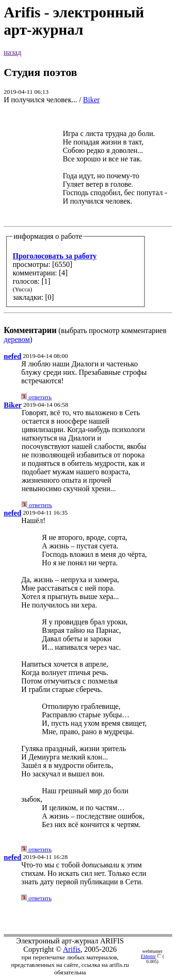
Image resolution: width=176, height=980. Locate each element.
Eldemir (148, 956)
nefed (12, 356)
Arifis (72, 949)
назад (12, 52)
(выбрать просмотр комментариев (88, 224)
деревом (17, 339)
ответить (36, 397)
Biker (92, 100)
